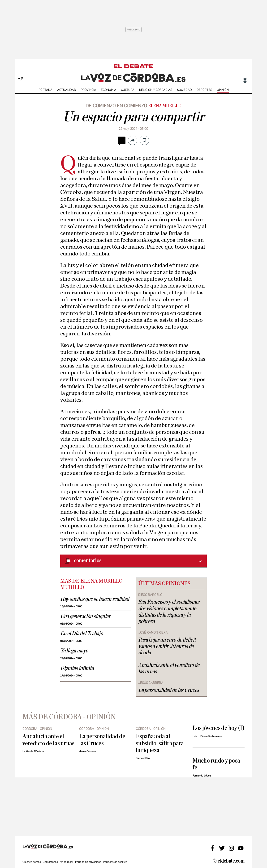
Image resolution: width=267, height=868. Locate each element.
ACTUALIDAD (67, 90)
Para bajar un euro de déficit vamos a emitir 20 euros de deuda (167, 646)
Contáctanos (50, 862)
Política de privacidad (88, 862)
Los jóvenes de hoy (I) (219, 728)
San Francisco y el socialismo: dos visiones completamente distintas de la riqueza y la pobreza (169, 611)
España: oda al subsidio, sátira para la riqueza (160, 743)
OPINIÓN (223, 90)
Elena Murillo (165, 106)
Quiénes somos (32, 862)
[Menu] (19, 71)
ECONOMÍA (109, 90)
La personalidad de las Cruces (169, 690)
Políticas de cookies (115, 862)
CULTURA (128, 90)
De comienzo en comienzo (116, 106)
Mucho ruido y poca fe (216, 764)
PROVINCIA (88, 90)
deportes (204, 90)
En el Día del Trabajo (82, 634)
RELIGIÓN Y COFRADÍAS (156, 90)
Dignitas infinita (77, 668)
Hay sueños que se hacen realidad (95, 599)
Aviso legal (67, 862)
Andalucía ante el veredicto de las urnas (169, 668)
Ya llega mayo (74, 651)
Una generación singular (85, 616)
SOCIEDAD (184, 90)
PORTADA (45, 90)
